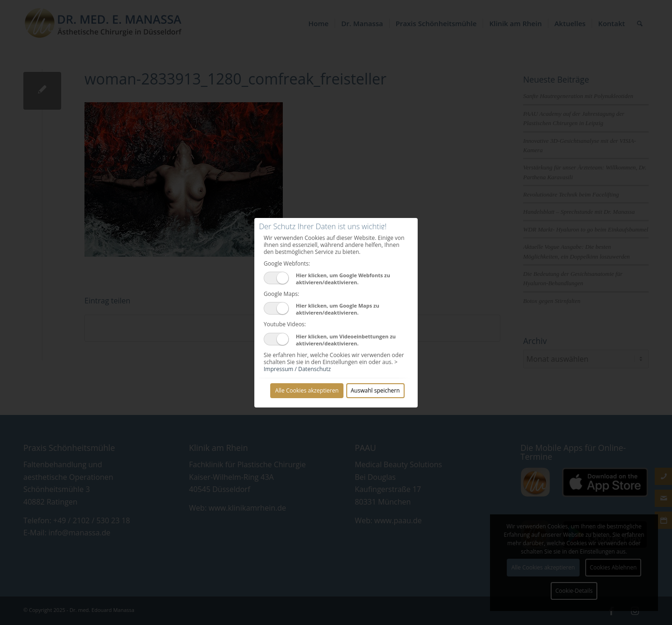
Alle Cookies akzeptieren (307, 390)
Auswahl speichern (375, 390)
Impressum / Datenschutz (297, 369)
